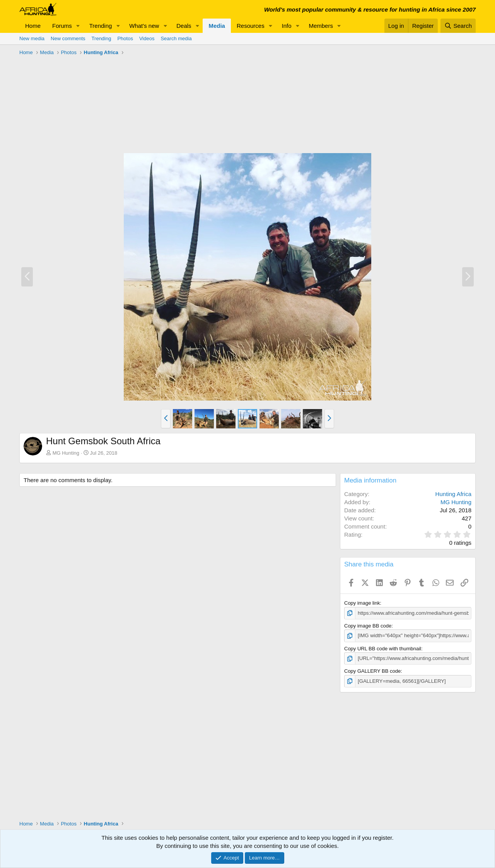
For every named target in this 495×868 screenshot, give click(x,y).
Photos (125, 38)
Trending (101, 26)
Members (321, 26)
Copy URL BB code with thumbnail (383, 648)
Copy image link (362, 603)
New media (32, 38)
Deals (184, 26)
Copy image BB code (368, 626)
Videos (147, 38)
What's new (144, 26)
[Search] (458, 26)
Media (217, 26)
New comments (68, 38)
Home (33, 26)
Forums (62, 26)
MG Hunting (66, 453)
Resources (251, 26)
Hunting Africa (453, 494)
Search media (176, 38)
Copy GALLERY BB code (372, 671)
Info (287, 26)
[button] (78, 26)
